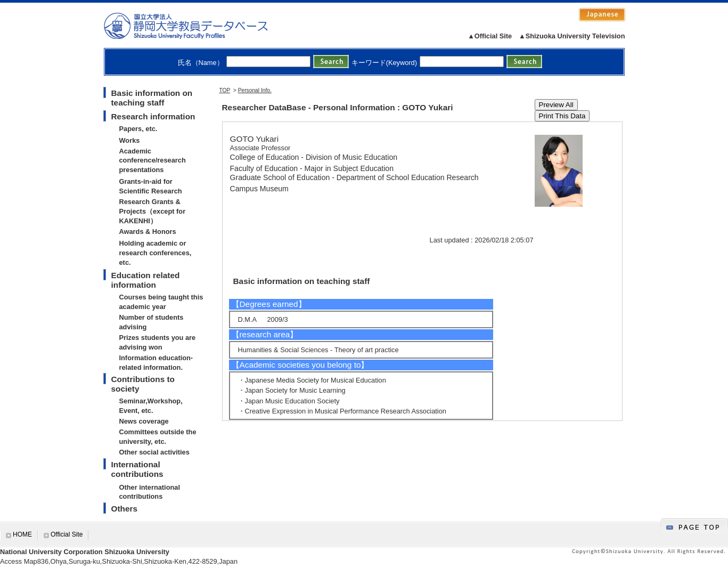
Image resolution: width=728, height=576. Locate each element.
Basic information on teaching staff (152, 98)
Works (130, 140)
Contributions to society (143, 384)
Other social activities (154, 452)
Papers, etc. (138, 129)
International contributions (137, 469)
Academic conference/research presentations (153, 161)
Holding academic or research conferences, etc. (156, 253)
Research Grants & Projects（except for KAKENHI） (153, 211)
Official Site (67, 534)
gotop (694, 526)
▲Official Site (490, 36)
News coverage (144, 421)
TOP (225, 90)
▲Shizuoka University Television (572, 36)
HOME (22, 534)
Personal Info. (255, 90)
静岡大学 (197, 26)
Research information (153, 116)
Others (125, 509)
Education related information (146, 280)
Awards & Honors (148, 232)
